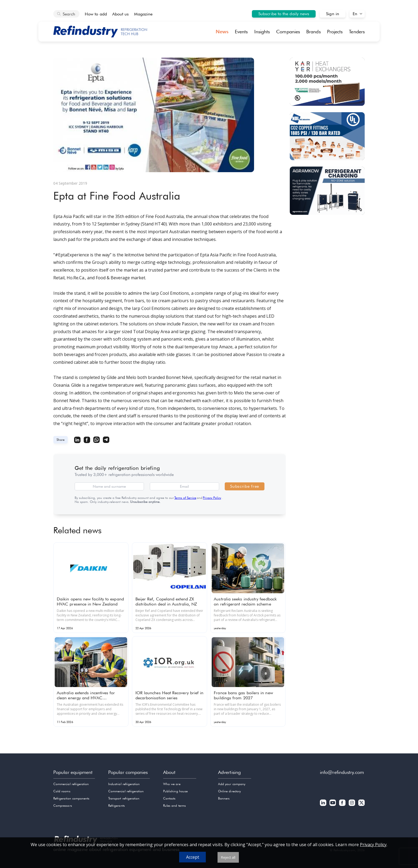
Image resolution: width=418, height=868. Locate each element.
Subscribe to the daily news (284, 14)
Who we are (172, 784)
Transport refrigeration (124, 798)
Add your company (232, 784)
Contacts (169, 798)
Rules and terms (174, 806)
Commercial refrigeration (71, 784)
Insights (262, 32)
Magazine (143, 14)
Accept (193, 857)
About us (121, 14)
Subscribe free (245, 486)
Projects (335, 32)
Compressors (63, 806)
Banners (224, 798)
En (355, 14)
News (222, 32)
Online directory (229, 791)
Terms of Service (185, 498)
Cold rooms (62, 791)
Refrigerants (116, 806)
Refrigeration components (71, 798)
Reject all (228, 857)
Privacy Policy (212, 498)
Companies (288, 32)
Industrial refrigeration (124, 784)
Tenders (357, 32)
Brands (313, 32)
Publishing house (175, 791)
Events (241, 32)
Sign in (333, 14)
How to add (96, 14)
